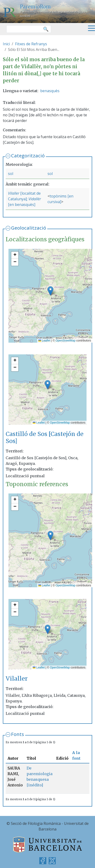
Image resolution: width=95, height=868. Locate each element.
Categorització (28, 156)
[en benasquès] (22, 205)
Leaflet (44, 341)
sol (11, 174)
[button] (50, 291)
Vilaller (14, 193)
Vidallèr (35, 199)
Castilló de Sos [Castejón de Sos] (45, 438)
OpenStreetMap (65, 341)
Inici (6, 44)
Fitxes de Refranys (31, 44)
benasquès (50, 91)
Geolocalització (29, 228)
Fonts (18, 734)
